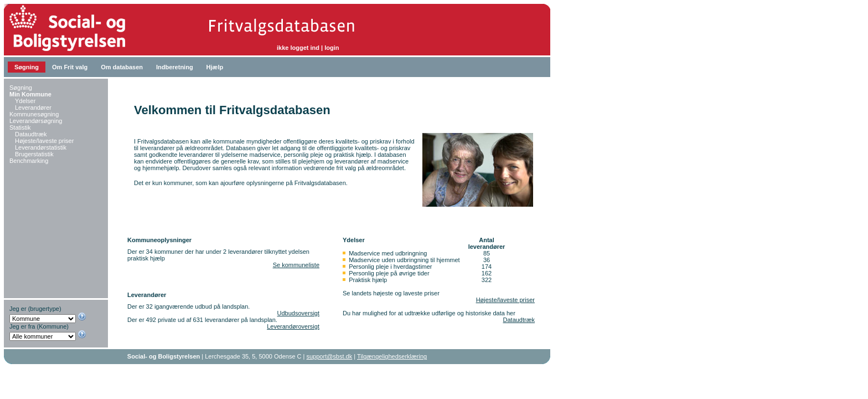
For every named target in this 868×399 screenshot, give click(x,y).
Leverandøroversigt (293, 326)
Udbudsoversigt (298, 313)
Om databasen (122, 67)
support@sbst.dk (330, 356)
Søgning (27, 67)
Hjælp (215, 67)
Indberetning (175, 67)
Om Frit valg (70, 67)
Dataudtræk (519, 320)
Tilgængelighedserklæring (392, 356)
